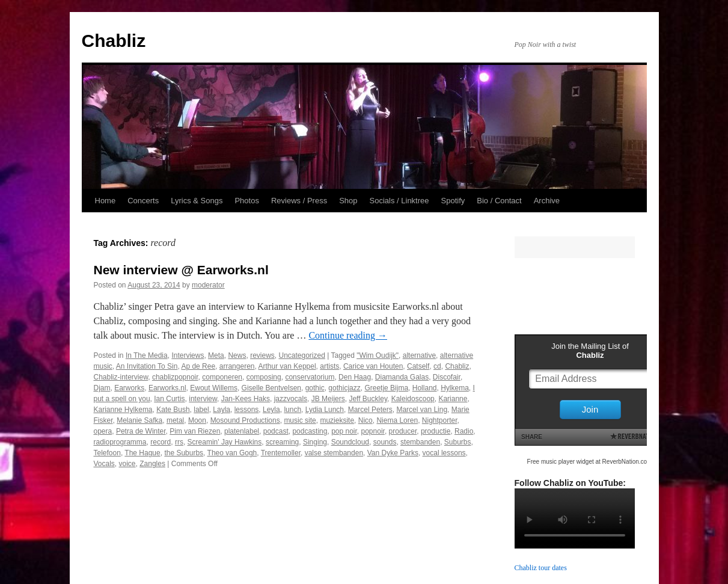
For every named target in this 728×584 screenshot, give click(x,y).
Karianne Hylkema (123, 410)
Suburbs (458, 442)
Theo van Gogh (232, 453)
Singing (315, 442)
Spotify (453, 201)
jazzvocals (291, 399)
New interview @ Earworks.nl (181, 270)
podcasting (310, 431)
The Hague (142, 453)
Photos (246, 201)
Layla (222, 410)
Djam (102, 388)
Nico (366, 420)
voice (127, 464)
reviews (262, 355)
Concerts (143, 201)
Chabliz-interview (121, 377)
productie (436, 431)
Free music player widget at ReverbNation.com (590, 462)
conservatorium (310, 377)
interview (203, 399)
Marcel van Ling (422, 410)
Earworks (129, 388)
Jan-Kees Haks (246, 399)
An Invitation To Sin (147, 366)
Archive (547, 201)
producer (403, 431)
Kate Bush (173, 410)
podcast (276, 431)
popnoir (373, 431)
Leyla (271, 410)
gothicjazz (344, 388)
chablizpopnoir (175, 377)
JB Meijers (328, 399)
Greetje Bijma (386, 388)
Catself (418, 366)
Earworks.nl (167, 388)
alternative (419, 355)
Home (106, 201)
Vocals (104, 464)
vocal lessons (444, 453)
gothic (315, 388)
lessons (247, 410)
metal (175, 420)
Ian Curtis (169, 399)
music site (300, 420)
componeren (222, 377)
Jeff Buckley (368, 399)
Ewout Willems (214, 388)
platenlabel (242, 431)
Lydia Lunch (325, 410)
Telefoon (107, 453)
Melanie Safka (139, 420)
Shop (348, 201)
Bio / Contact (499, 201)
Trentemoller (281, 453)
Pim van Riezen (195, 431)
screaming (282, 442)
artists (329, 366)
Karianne (453, 399)
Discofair (447, 377)
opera (103, 431)
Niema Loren (397, 420)
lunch (292, 410)
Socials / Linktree (399, 201)
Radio (464, 431)
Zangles (152, 464)
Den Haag (355, 377)
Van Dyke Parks (393, 453)
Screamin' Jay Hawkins (225, 442)
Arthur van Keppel (287, 366)
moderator (208, 285)
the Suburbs (184, 453)
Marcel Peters (370, 410)
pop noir (344, 431)
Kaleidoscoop (413, 399)
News (237, 355)
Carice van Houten (373, 366)
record (161, 442)
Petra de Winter (141, 431)
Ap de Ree (198, 366)
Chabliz (114, 41)
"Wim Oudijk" (378, 355)
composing (264, 377)
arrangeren (237, 366)
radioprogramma (120, 442)
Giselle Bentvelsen (271, 388)
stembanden (420, 442)
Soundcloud (350, 442)
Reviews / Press (299, 201)
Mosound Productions (245, 420)
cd (437, 366)
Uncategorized (302, 355)
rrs (179, 442)
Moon (197, 420)
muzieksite (337, 420)
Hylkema (455, 388)
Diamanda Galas (402, 377)
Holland (425, 388)
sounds (385, 442)
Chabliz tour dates (541, 568)
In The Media (147, 355)
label (201, 410)
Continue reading (348, 335)
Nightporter (440, 420)
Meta (216, 355)
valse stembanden (334, 453)
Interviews (188, 355)
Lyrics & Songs (197, 201)
